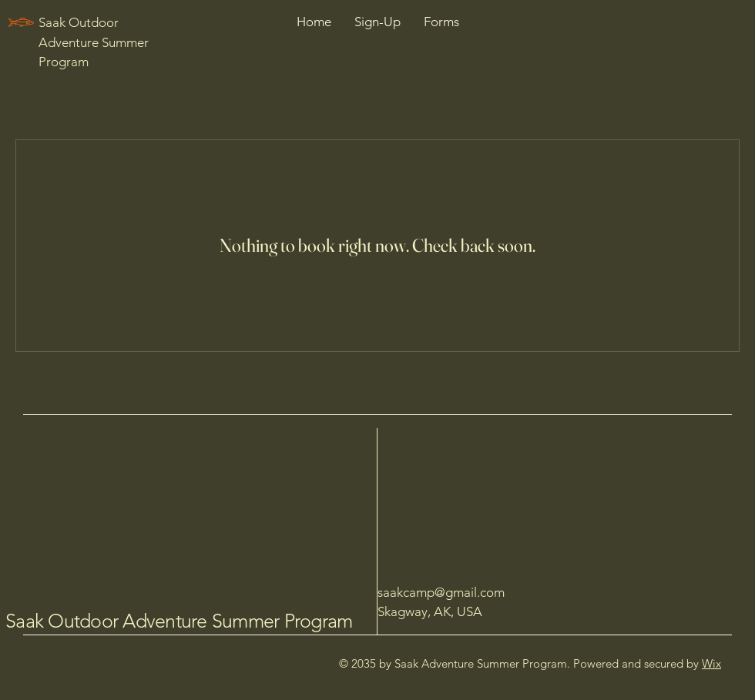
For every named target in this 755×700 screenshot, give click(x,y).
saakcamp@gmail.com (441, 592)
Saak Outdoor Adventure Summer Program (179, 621)
